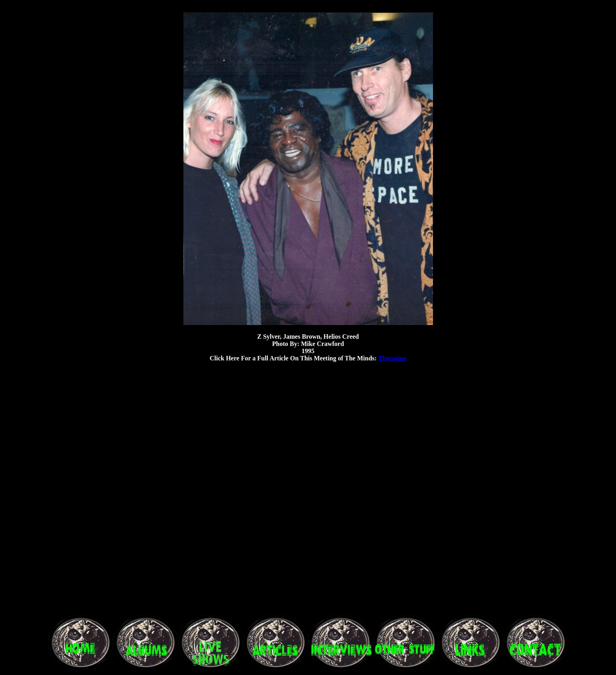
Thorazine (392, 358)
